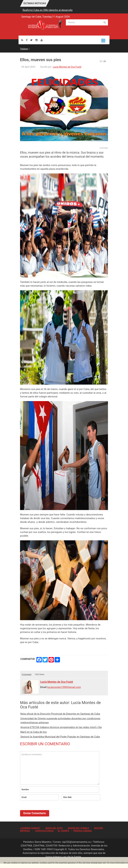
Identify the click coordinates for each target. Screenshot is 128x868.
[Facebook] (27, 40)
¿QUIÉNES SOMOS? (30, 828)
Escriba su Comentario (60, 768)
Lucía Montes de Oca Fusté (67, 67)
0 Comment (27, 674)
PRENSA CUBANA (83, 831)
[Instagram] (37, 40)
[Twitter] (31, 40)
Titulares (24, 49)
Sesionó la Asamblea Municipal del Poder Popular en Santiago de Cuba (60, 737)
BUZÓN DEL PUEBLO (78, 828)
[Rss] (22, 40)
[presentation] (46, 810)
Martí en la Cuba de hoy (34, 732)
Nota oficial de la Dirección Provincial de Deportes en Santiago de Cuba (60, 714)
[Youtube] (42, 40)
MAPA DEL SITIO (54, 828)
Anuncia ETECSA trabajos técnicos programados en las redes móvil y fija (61, 727)
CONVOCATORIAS (44, 831)
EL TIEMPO (63, 831)
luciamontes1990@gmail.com (64, 687)
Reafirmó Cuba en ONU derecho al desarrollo (48, 10)
